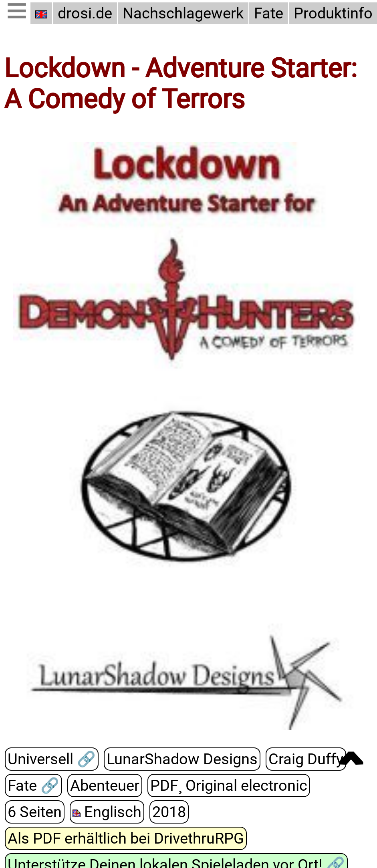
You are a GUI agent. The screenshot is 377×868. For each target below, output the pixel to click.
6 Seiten (34, 812)
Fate (265, 13)
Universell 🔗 (51, 759)
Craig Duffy (299, 759)
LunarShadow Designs (178, 759)
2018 (166, 812)
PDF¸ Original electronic (226, 785)
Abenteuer (104, 785)
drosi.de (85, 13)
